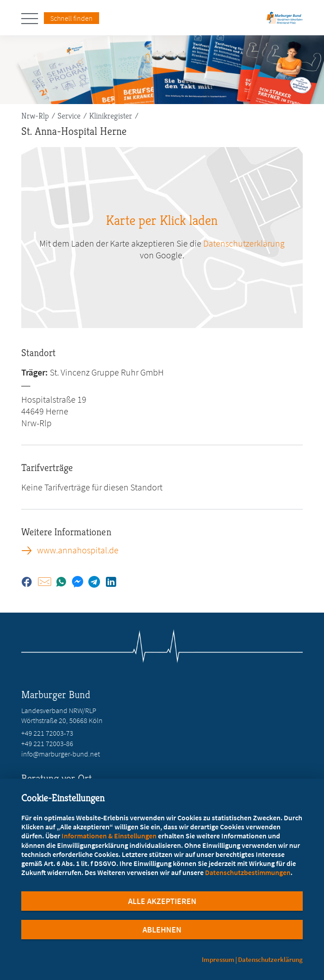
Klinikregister (111, 116)
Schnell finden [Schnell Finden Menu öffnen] (71, 18)
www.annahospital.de (78, 550)
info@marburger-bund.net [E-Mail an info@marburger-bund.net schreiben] (61, 754)
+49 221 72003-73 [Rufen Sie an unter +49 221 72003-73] (47, 733)
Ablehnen (162, 930)
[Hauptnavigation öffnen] (33, 19)
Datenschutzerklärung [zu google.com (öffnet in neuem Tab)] (244, 243)
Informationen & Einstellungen (109, 836)
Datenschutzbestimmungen (248, 872)
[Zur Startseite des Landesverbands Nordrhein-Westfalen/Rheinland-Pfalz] (285, 21)
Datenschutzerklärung (270, 959)
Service (69, 116)
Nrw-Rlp (35, 116)
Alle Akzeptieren (162, 901)
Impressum (218, 959)
